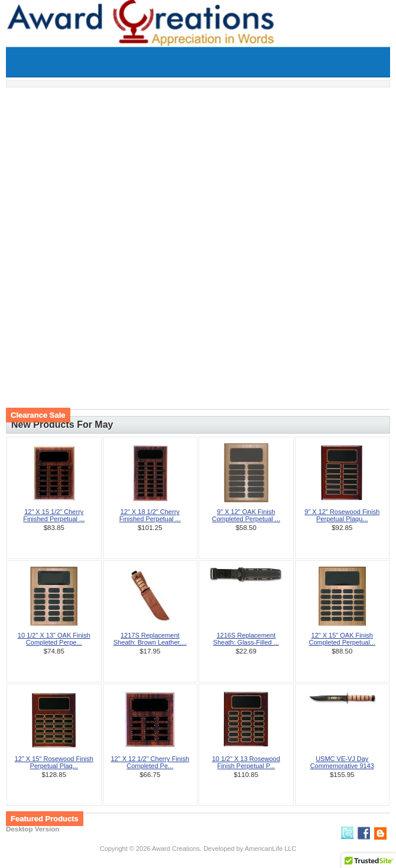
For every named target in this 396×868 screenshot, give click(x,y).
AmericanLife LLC (270, 849)
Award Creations (176, 849)
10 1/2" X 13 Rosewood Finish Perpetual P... (246, 762)
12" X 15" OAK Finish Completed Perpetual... (342, 639)
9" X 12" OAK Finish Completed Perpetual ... (246, 515)
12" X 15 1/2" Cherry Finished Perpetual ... (54, 515)
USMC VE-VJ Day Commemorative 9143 (342, 762)
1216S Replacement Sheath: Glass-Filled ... (246, 639)
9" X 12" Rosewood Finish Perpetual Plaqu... (342, 515)
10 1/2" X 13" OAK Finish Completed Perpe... (54, 639)
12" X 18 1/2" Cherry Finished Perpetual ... (150, 515)
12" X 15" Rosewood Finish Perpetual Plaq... (54, 762)
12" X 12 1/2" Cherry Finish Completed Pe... (150, 762)
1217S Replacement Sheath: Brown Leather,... (150, 639)
